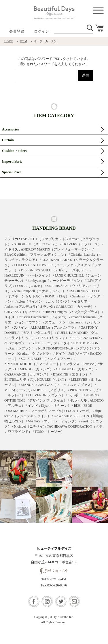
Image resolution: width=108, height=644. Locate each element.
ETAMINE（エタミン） (71, 374)
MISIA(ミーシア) (17, 390)
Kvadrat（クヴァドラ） (35, 354)
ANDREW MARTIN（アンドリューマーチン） (56, 249)
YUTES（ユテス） (47, 343)
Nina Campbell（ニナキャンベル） (40, 291)
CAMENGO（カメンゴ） (34, 369)
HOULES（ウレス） (53, 380)
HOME (9, 41)
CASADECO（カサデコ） (76, 369)
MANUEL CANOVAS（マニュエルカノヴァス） (57, 385)
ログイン (41, 31)
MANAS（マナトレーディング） (53, 421)
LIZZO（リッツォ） (53, 338)
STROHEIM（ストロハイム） (36, 244)
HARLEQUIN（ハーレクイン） (28, 275)
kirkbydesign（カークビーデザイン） (56, 281)
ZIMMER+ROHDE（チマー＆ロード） (34, 364)
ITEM (24, 41)
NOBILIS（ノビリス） (50, 390)
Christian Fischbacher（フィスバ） (43, 317)
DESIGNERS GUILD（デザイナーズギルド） (55, 270)
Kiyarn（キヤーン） (56, 406)
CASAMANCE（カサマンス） (27, 374)
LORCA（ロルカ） (30, 286)
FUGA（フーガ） (79, 411)
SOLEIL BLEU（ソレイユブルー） (47, 359)
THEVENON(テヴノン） (46, 395)
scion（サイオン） (31, 301)
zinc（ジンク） (60, 301)
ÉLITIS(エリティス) (19, 380)
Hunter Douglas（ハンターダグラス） (73, 312)
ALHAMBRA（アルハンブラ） (54, 327)
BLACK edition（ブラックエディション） (36, 255)
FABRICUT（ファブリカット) (43, 239)
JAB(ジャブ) (78, 354)
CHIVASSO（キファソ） (23, 312)
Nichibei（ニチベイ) (29, 426)
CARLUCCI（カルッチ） (75, 307)
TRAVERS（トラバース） (82, 244)
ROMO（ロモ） (57, 296)
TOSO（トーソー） (49, 432)
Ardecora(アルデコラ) (21, 307)
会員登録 (17, 31)
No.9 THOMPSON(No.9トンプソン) (65, 348)
